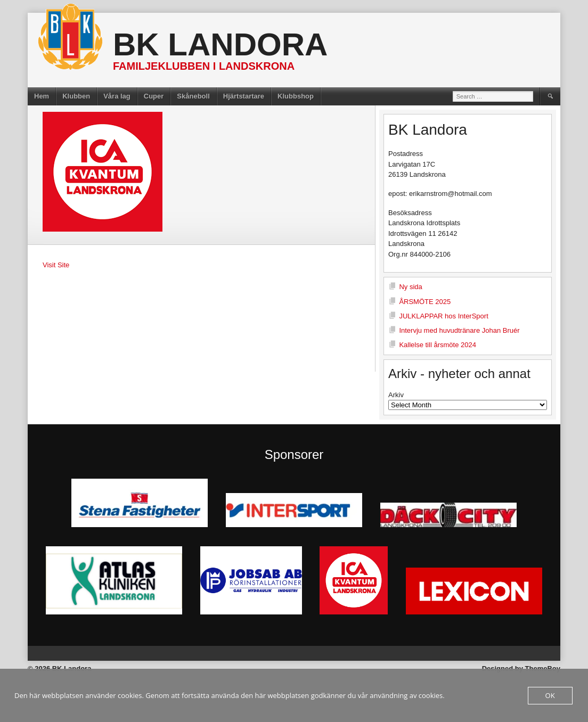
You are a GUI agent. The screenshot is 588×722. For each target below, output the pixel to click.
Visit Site (56, 265)
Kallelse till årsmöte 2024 (438, 345)
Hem (42, 96)
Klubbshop (296, 96)
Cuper (154, 96)
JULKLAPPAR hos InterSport (443, 316)
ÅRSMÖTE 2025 (425, 302)
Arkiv (396, 395)
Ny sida (410, 287)
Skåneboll (193, 96)
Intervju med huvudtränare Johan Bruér (459, 330)
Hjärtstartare (244, 96)
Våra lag (117, 96)
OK (550, 695)
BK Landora (220, 44)
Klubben (76, 96)
